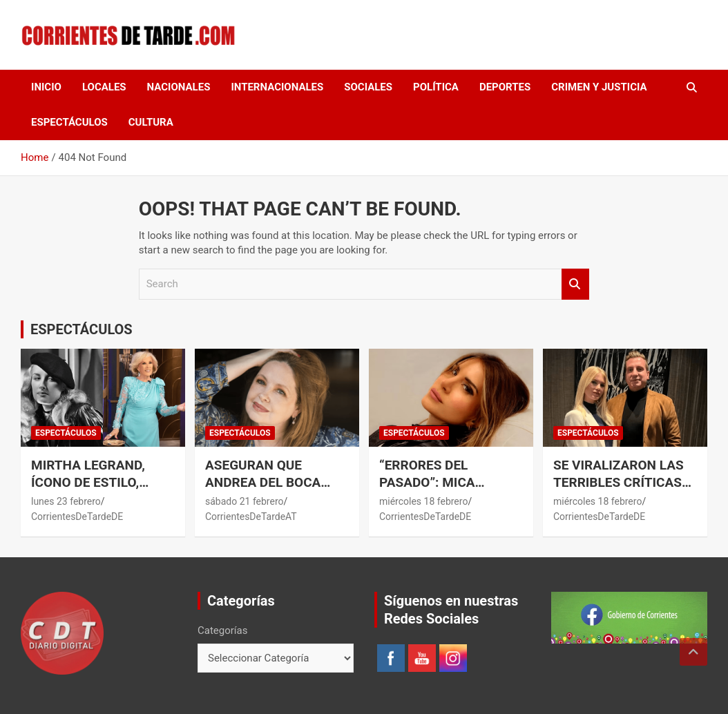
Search (575, 284)
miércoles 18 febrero (423, 501)
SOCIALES (368, 87)
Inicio (46, 87)
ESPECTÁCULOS (69, 122)
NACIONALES (179, 87)
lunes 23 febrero (66, 501)
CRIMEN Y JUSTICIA (599, 87)
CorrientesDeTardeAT (251, 517)
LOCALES (104, 87)
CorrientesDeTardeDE (77, 517)
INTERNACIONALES (277, 87)
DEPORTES (505, 87)
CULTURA (151, 122)
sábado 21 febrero (245, 501)
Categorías (222, 630)
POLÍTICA (436, 87)
